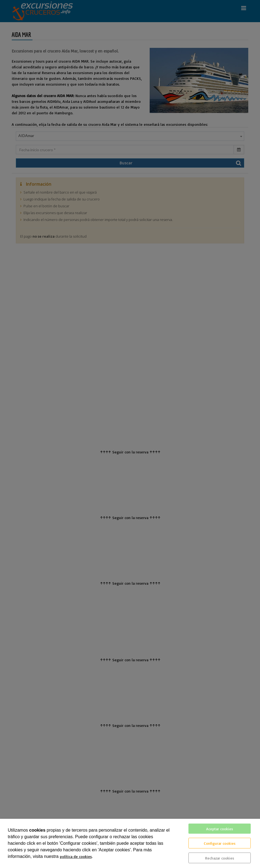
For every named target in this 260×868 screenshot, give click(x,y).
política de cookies (76, 856)
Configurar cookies (220, 843)
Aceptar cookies (220, 829)
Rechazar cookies (220, 858)
